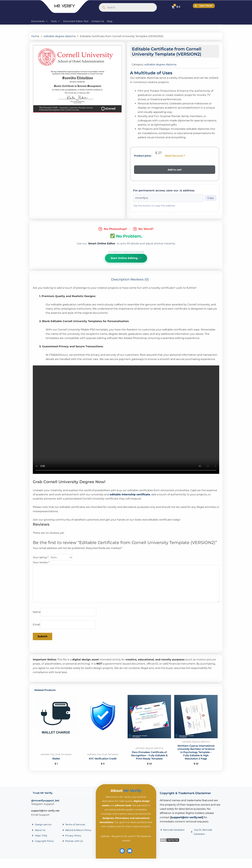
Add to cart (175, 170)
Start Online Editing (126, 258)
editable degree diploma (60, 36)
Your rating (41, 558)
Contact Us (98, 21)
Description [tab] (120, 280)
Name (37, 612)
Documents (39, 21)
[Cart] (176, 7)
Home (35, 36)
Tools (55, 21)
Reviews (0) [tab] (140, 280)
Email (36, 625)
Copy (211, 198)
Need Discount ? (175, 156)
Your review (41, 563)
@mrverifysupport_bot (45, 805)
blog (110, 21)
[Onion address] (168, 198)
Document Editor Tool (76, 21)
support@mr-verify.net (45, 815)
